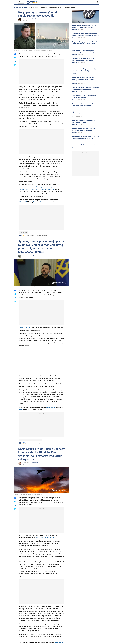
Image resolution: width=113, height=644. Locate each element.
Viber (41, 202)
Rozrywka (74, 73)
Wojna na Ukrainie (34, 8)
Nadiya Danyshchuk (27, 255)
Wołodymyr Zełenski (70, 8)
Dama (73, 116)
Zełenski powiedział (26, 328)
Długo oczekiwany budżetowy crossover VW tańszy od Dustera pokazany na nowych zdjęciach (84, 79)
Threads (36, 202)
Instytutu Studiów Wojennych (45, 538)
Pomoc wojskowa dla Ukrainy (56, 8)
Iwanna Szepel (26, 19)
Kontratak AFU (44, 8)
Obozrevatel (23, 202)
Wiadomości (74, 30)
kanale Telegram (51, 407)
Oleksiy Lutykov (26, 463)
